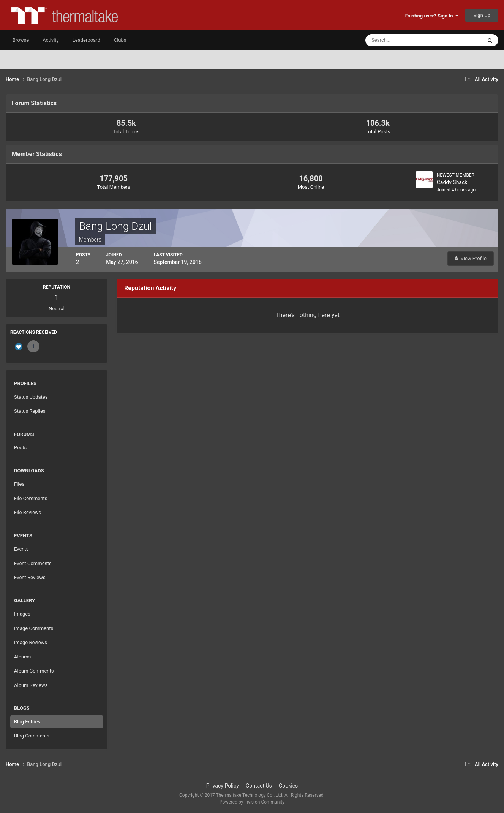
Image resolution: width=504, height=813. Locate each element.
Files (19, 484)
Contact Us (259, 786)
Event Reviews (30, 577)
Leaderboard (86, 40)
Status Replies (30, 411)
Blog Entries (27, 722)
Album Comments (34, 671)
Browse (21, 40)
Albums (22, 657)
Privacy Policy (223, 786)
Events (21, 549)
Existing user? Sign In (432, 16)
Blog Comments (32, 736)
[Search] (401, 40)
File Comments (31, 498)
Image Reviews (31, 642)
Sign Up (482, 15)
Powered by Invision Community (252, 802)
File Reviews (28, 512)
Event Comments (33, 563)
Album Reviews (31, 685)
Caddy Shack (452, 182)
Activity (51, 40)
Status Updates (31, 397)
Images (22, 614)
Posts (20, 448)
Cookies (288, 786)
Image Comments (34, 628)
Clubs (120, 40)
